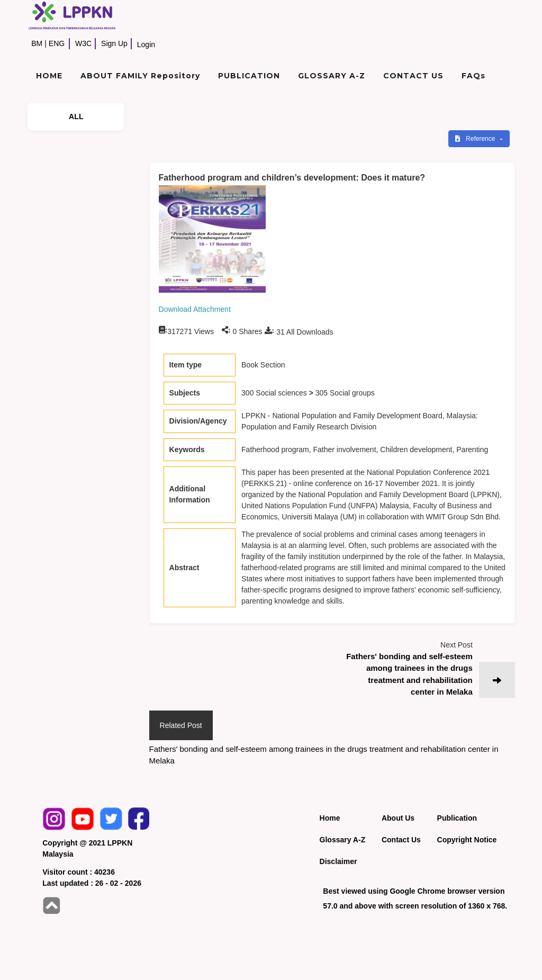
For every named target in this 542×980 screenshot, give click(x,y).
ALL (76, 116)
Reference (476, 139)
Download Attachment (195, 309)
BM (37, 43)
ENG (57, 43)
